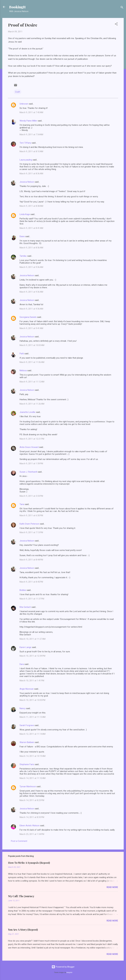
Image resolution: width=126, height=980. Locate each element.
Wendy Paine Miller (28, 121)
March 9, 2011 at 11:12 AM (32, 382)
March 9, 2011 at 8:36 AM (31, 174)
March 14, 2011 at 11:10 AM (33, 778)
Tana (22, 504)
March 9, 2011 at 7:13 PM (31, 532)
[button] (116, 24)
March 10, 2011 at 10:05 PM (32, 700)
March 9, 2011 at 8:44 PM (31, 560)
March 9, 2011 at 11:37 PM (32, 599)
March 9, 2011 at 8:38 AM (31, 206)
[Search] (122, 8)
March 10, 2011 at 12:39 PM (32, 656)
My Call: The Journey (21, 896)
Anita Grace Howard (29, 447)
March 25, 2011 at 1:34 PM (32, 834)
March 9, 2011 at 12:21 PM (32, 439)
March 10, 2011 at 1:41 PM (32, 681)
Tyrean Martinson (28, 786)
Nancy (23, 708)
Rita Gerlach (25, 607)
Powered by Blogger (63, 967)
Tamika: (23, 256)
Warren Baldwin (27, 742)
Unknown (24, 104)
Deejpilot (69, 972)
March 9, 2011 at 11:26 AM (32, 404)
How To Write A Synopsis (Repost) (29, 863)
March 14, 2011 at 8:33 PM (32, 817)
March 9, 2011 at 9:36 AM (31, 267)
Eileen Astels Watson (30, 826)
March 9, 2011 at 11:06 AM (32, 362)
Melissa (23, 370)
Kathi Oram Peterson (29, 524)
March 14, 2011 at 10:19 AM (33, 756)
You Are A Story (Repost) (23, 930)
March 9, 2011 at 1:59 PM (31, 464)
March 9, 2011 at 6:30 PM (31, 515)
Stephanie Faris (27, 764)
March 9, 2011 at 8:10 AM (31, 151)
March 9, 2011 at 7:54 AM (31, 135)
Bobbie (23, 590)
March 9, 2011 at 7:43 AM (31, 112)
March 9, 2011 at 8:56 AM (31, 248)
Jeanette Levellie (27, 412)
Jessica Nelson (27, 182)
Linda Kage (25, 214)
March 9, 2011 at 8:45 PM (31, 582)
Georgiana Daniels (28, 317)
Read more (112, 887)
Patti (22, 354)
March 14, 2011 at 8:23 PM (32, 800)
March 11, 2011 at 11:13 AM (33, 717)
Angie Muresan (27, 689)
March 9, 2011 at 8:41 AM (31, 228)
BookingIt (17, 7)
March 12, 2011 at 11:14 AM (33, 734)
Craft (18, 92)
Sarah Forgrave (27, 725)
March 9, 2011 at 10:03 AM (32, 345)
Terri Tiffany (25, 143)
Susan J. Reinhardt (28, 472)
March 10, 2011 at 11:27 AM (33, 639)
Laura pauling (26, 160)
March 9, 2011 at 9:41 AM (31, 328)
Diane (22, 236)
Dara (22, 664)
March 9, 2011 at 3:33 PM (31, 496)
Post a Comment (19, 841)
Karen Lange (25, 647)
